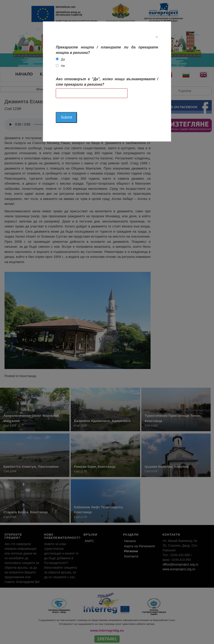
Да (63, 59)
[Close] (157, 37)
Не (63, 66)
